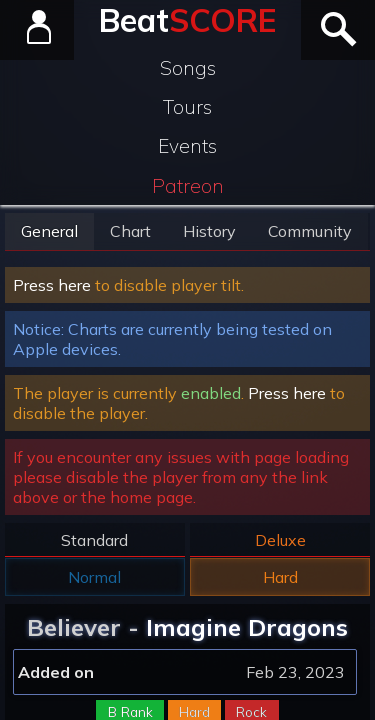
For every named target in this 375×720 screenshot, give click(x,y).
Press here (52, 285)
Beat (187, 20)
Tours (187, 107)
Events (187, 146)
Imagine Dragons (247, 627)
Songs (188, 68)
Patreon (188, 186)
